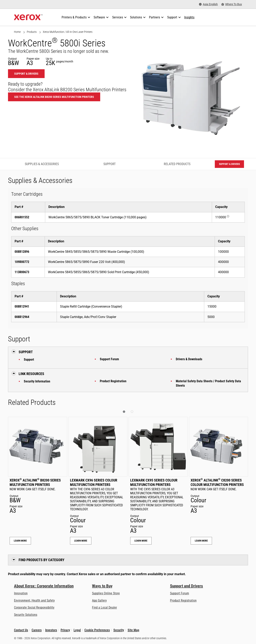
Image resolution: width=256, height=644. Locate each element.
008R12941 (22, 306)
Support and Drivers (186, 586)
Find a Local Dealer (104, 607)
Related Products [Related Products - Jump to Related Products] (177, 164)
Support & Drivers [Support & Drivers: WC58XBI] (26, 74)
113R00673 (22, 272)
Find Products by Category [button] (41, 560)
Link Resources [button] (31, 374)
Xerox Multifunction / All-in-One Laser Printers (68, 32)
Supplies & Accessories (42, 164)
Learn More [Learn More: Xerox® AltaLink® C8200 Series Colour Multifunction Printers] (201, 541)
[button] (124, 412)
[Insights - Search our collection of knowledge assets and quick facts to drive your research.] (189, 17)
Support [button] (26, 352)
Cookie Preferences (97, 630)
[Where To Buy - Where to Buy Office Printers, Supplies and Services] (232, 4)
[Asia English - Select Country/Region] (208, 4)
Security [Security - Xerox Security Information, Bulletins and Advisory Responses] (119, 630)
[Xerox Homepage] (28, 17)
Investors (51, 630)
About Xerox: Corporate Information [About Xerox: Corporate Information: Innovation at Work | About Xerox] (44, 586)
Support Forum (109, 359)
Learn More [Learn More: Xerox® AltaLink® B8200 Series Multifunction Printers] (20, 541)
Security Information (37, 381)
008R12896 (22, 252)
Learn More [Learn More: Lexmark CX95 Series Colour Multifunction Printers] (141, 541)
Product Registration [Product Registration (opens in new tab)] (183, 600)
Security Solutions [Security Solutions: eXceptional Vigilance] (26, 615)
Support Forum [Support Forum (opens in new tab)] (179, 593)
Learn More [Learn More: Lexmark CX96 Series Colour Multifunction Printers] (81, 541)
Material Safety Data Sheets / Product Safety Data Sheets (208, 383)
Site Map (133, 630)
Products (32, 32)
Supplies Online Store (106, 593)
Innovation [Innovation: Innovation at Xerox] (21, 593)
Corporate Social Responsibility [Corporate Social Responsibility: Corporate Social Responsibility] (34, 607)
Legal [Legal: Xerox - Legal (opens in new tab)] (77, 630)
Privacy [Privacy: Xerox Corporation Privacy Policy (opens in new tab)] (65, 630)
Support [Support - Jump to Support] (109, 164)
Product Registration (113, 381)
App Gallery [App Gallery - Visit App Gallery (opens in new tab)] (99, 600)
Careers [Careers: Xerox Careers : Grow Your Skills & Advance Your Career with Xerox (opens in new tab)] (37, 630)
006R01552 (22, 217)
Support (29, 360)
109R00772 (22, 262)
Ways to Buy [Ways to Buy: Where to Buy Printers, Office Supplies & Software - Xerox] (102, 586)
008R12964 (22, 317)
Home (17, 32)
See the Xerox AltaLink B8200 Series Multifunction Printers (54, 97)
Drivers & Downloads (189, 359)
